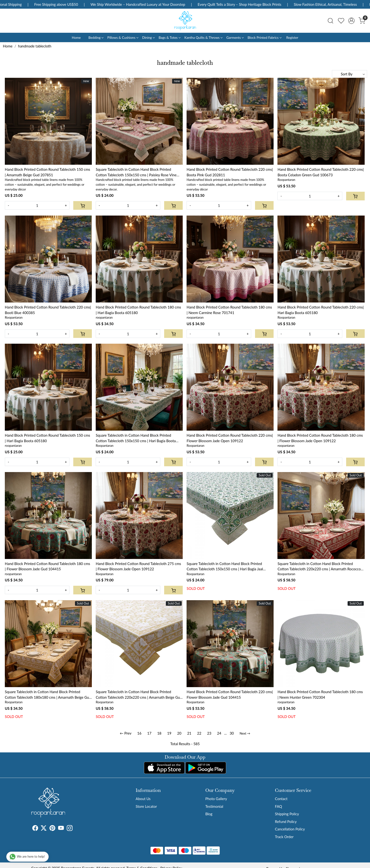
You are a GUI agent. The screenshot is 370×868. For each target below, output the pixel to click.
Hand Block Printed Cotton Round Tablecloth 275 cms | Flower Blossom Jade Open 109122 (138, 566)
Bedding (96, 37)
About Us (143, 799)
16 (139, 733)
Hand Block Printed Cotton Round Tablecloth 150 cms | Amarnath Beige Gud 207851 (47, 172)
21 (189, 733)
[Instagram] (70, 829)
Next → (245, 733)
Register (292, 37)
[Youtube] (61, 829)
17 (149, 733)
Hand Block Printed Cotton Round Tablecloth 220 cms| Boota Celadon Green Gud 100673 (321, 172)
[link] (330, 21)
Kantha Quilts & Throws (203, 37)
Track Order (284, 837)
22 (199, 733)
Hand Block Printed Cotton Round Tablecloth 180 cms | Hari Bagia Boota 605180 (138, 310)
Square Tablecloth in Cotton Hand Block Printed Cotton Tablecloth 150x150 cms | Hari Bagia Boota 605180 (136, 438)
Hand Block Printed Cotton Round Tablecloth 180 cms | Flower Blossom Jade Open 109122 (320, 438)
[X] (44, 829)
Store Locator (146, 806)
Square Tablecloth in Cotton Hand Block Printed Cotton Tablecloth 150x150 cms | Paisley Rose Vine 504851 (136, 172)
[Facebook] (35, 829)
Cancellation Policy (290, 829)
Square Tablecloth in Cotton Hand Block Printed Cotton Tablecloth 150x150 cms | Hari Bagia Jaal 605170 (225, 567)
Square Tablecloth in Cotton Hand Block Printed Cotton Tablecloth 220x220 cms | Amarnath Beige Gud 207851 (139, 695)
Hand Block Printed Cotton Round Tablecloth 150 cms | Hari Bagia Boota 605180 (47, 438)
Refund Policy (286, 822)
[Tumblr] (75, 829)
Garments (235, 37)
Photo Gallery (216, 799)
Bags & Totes (169, 37)
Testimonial (214, 806)
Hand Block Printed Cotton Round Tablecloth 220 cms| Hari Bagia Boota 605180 (321, 310)
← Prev (126, 733)
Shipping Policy (287, 814)
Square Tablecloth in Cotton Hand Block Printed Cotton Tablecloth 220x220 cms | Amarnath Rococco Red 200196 (319, 567)
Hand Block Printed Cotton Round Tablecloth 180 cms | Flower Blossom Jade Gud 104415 (47, 566)
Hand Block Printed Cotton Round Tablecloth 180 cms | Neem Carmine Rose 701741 (229, 310)
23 (209, 733)
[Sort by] (350, 74)
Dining (148, 37)
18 (159, 733)
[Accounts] (351, 21)
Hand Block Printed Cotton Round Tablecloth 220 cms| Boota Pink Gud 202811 (230, 172)
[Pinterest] (52, 829)
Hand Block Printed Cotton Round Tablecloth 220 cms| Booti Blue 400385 (48, 310)
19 (169, 733)
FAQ (279, 806)
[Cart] (83, 205)
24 (219, 733)
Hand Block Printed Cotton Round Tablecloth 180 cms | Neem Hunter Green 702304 (320, 694)
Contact (281, 799)
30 (232, 733)
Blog (209, 814)
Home (76, 37)
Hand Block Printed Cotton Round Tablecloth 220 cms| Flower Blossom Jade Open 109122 (230, 438)
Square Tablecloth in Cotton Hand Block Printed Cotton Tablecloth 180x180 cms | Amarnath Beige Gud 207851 (48, 695)
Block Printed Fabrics (264, 37)
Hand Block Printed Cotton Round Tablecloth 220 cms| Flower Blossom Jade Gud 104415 (230, 694)
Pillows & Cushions (123, 37)
